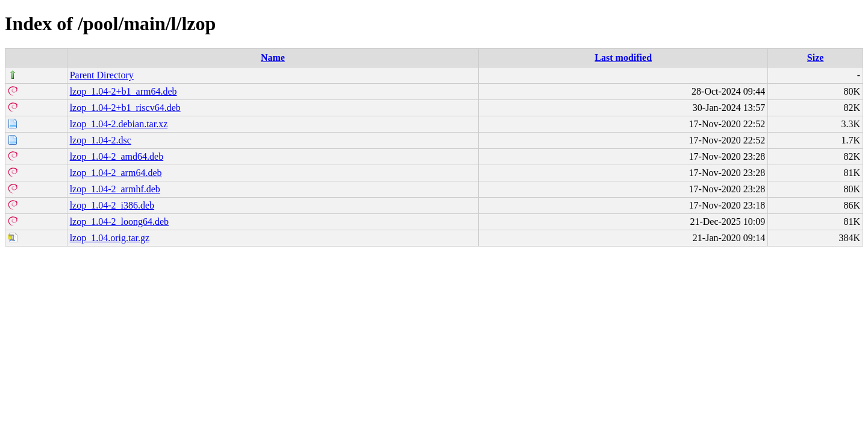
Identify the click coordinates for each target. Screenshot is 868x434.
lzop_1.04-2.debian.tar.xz (119, 124)
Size (816, 58)
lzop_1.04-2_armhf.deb (115, 189)
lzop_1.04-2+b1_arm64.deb (123, 91)
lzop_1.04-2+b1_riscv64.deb (125, 108)
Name (273, 58)
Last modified (623, 58)
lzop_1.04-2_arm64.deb (116, 173)
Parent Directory (102, 75)
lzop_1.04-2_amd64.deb (117, 156)
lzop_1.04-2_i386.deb (112, 205)
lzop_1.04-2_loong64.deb (119, 222)
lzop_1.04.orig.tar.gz (110, 238)
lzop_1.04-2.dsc (101, 140)
